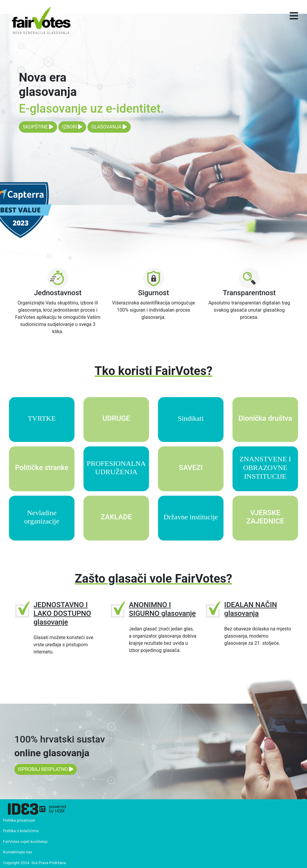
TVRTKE (42, 418)
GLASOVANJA (109, 127)
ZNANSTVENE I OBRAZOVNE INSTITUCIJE (265, 468)
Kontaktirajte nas (18, 852)
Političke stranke (42, 468)
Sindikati (191, 418)
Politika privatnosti (19, 820)
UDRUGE (116, 418)
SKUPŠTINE (38, 127)
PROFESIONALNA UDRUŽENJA (116, 468)
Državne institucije (191, 517)
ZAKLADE (116, 517)
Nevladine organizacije (42, 517)
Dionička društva (265, 418)
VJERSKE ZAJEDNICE (265, 517)
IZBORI (72, 127)
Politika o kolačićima (21, 831)
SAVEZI (191, 468)
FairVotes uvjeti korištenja (25, 842)
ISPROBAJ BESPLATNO (46, 769)
